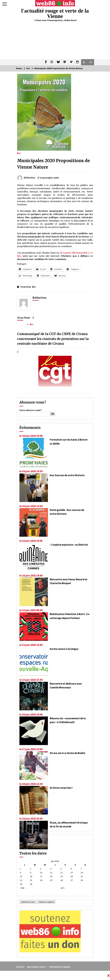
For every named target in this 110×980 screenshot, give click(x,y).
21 (82, 876)
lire (19, 153)
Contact (20, 967)
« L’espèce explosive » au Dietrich (69, 545)
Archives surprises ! (61, 788)
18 (51, 876)
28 (82, 880)
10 (41, 873)
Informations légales (60, 967)
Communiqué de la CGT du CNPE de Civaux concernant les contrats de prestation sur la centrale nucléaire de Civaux (53, 339)
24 (41, 880)
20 (72, 876)
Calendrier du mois (28, 902)
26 (62, 880)
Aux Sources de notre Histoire (67, 475)
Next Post (25, 318)
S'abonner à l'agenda (46, 902)
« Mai (22, 888)
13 (72, 873)
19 (62, 876)
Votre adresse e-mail (31, 410)
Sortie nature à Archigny (64, 649)
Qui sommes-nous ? (37, 967)
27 (72, 880)
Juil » (63, 888)
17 (41, 876)
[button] (84, 62)
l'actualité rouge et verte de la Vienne (55, 14)
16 (31, 876)
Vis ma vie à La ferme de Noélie (67, 753)
